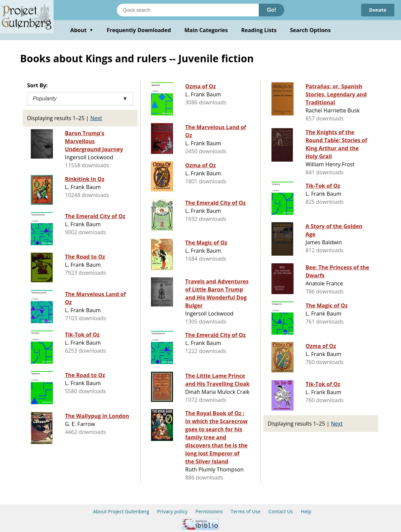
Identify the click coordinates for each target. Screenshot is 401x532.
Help (306, 511)
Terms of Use (246, 511)
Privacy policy (172, 511)
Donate (378, 10)
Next (96, 118)
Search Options (310, 30)
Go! (271, 10)
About (82, 30)
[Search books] (188, 10)
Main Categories (206, 30)
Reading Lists (259, 30)
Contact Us (281, 511)
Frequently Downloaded (139, 30)
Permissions (209, 511)
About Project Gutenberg (121, 511)
